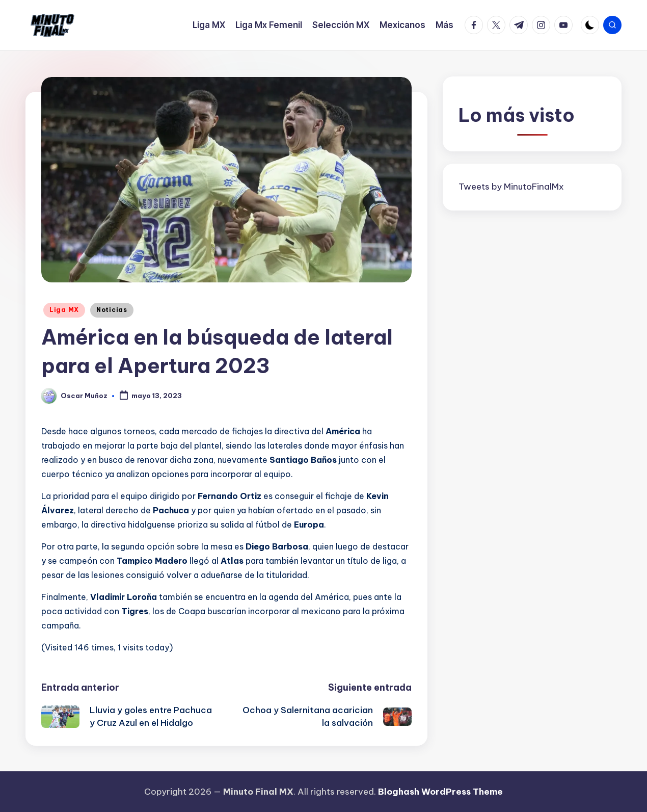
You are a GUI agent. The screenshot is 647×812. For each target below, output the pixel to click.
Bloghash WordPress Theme (440, 792)
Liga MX (64, 310)
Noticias (112, 310)
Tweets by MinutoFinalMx (511, 187)
